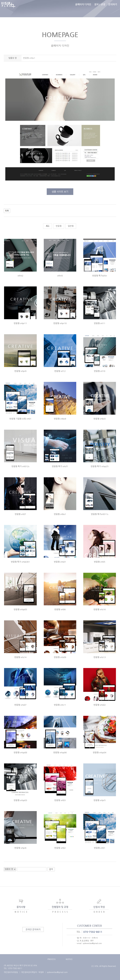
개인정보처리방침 (11, 972)
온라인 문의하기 (33, 929)
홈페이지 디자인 (83, 9)
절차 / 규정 (100, 9)
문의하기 (113, 9)
